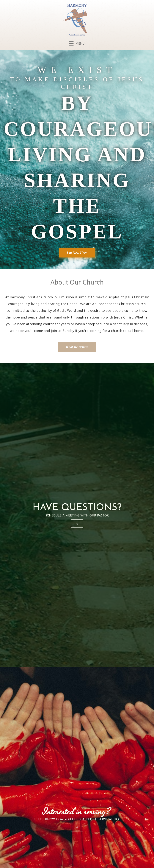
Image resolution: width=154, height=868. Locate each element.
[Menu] (77, 43)
